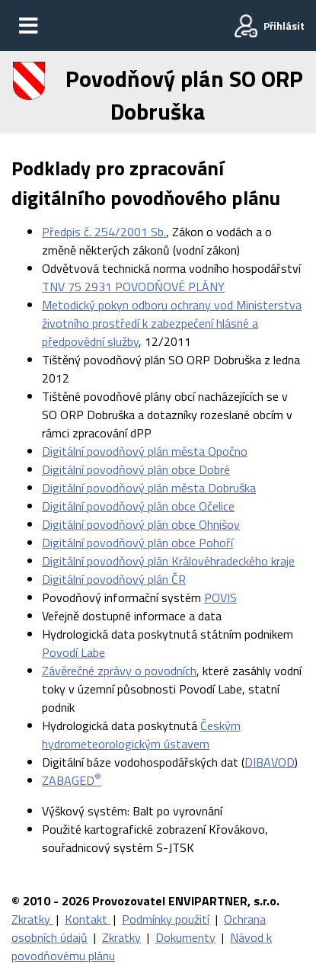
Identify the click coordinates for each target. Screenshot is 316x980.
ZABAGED (72, 780)
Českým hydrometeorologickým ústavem (141, 735)
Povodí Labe (73, 652)
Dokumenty (185, 937)
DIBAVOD (270, 762)
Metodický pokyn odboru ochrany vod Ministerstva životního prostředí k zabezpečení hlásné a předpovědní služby (172, 323)
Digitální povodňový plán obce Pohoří (137, 543)
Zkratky (32, 919)
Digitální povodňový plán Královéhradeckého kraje (168, 561)
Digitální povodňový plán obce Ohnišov (141, 524)
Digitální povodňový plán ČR (114, 579)
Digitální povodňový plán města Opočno (145, 451)
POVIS (220, 597)
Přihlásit (284, 26)
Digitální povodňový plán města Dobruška (149, 488)
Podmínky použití (166, 919)
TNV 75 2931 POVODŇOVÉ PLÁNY (133, 287)
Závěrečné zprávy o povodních (119, 671)
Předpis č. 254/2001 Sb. (104, 232)
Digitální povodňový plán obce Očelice (138, 506)
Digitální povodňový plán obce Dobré (136, 469)
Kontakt (88, 919)
